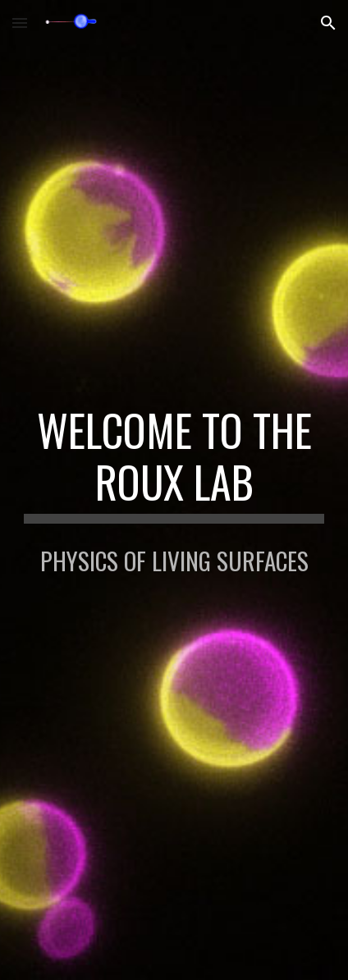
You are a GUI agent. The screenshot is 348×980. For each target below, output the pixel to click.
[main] (174, 464)
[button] (20, 23)
